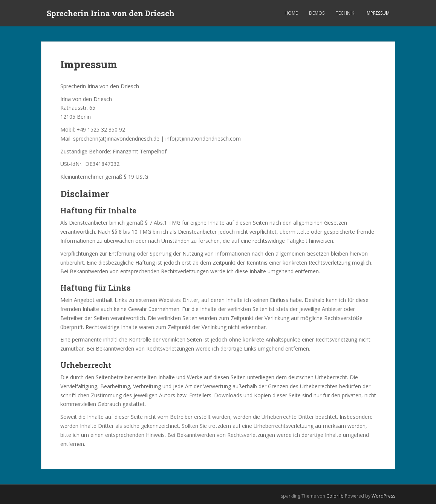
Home (291, 13)
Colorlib (335, 496)
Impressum (378, 13)
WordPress (383, 496)
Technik (345, 13)
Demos (317, 13)
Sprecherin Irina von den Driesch (111, 13)
